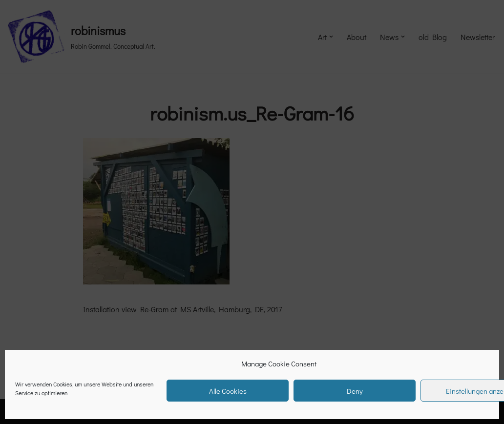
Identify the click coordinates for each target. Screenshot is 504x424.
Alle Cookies (228, 391)
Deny (355, 391)
